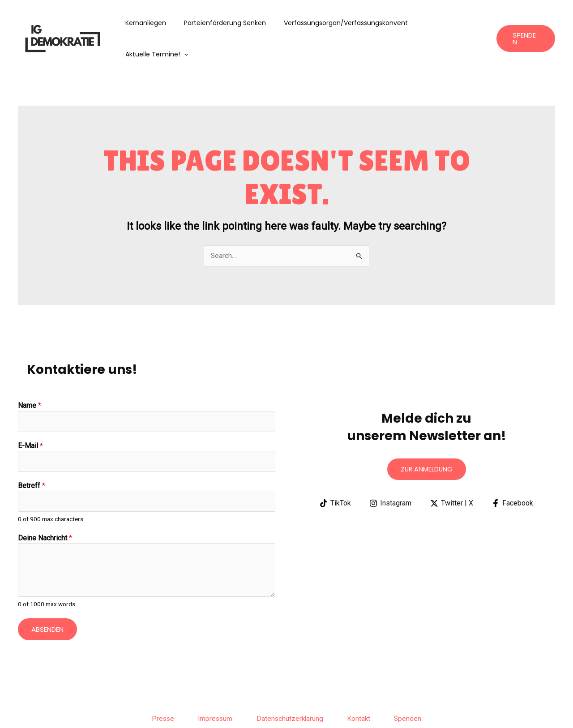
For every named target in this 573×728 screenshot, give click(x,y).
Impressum (212, 689)
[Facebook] (513, 472)
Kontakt (363, 689)
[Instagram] (390, 472)
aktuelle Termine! (449, 23)
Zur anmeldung (426, 438)
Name (30, 375)
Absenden (47, 600)
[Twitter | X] (452, 472)
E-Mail (30, 415)
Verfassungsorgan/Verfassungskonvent (343, 23)
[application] (476, 23)
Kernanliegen (153, 23)
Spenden (416, 689)
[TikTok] (334, 472)
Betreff (32, 456)
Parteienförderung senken (227, 23)
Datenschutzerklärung (291, 689)
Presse (155, 689)
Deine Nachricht (45, 509)
